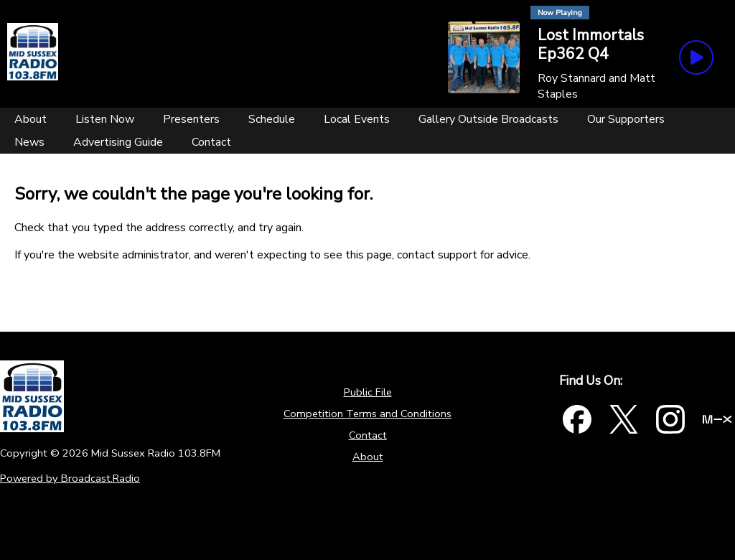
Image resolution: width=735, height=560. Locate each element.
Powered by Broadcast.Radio (70, 478)
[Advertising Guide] (118, 142)
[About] (31, 119)
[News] (29, 142)
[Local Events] (357, 119)
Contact (368, 435)
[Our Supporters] (626, 119)
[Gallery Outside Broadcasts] (488, 119)
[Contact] (211, 142)
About (368, 457)
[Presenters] (191, 119)
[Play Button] (696, 57)
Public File (368, 392)
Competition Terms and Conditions (367, 414)
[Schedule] (272, 119)
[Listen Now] (105, 119)
